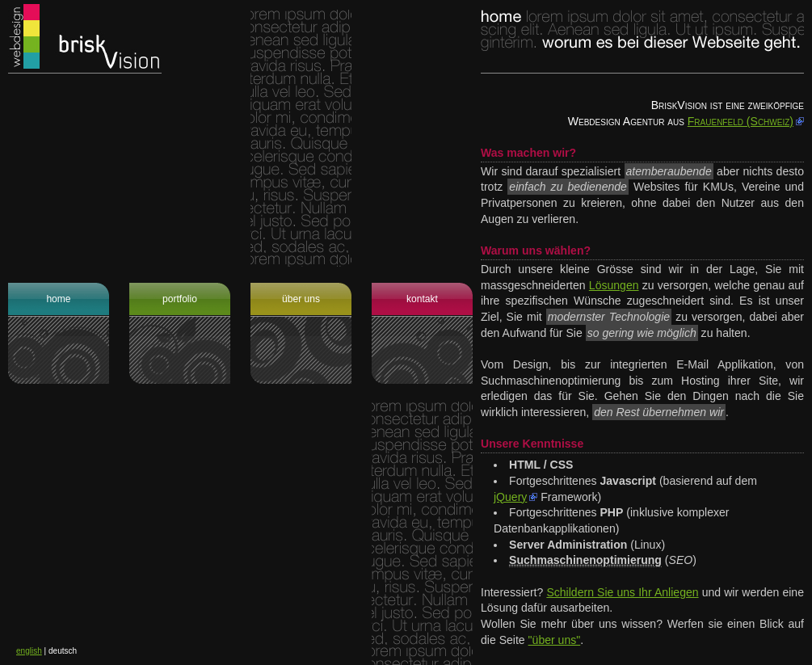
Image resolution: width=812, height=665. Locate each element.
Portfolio (180, 299)
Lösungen (614, 285)
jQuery (510, 497)
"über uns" (555, 640)
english (29, 651)
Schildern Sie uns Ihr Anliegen (622, 592)
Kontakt (422, 299)
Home (58, 299)
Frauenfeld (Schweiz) (740, 121)
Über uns (301, 299)
